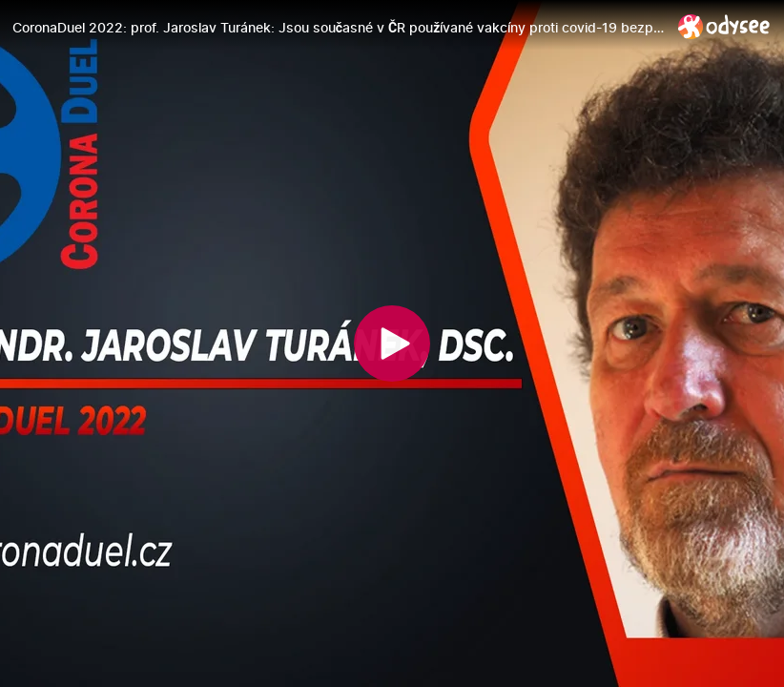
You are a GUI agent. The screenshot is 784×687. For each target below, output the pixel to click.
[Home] (724, 26)
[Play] (392, 343)
